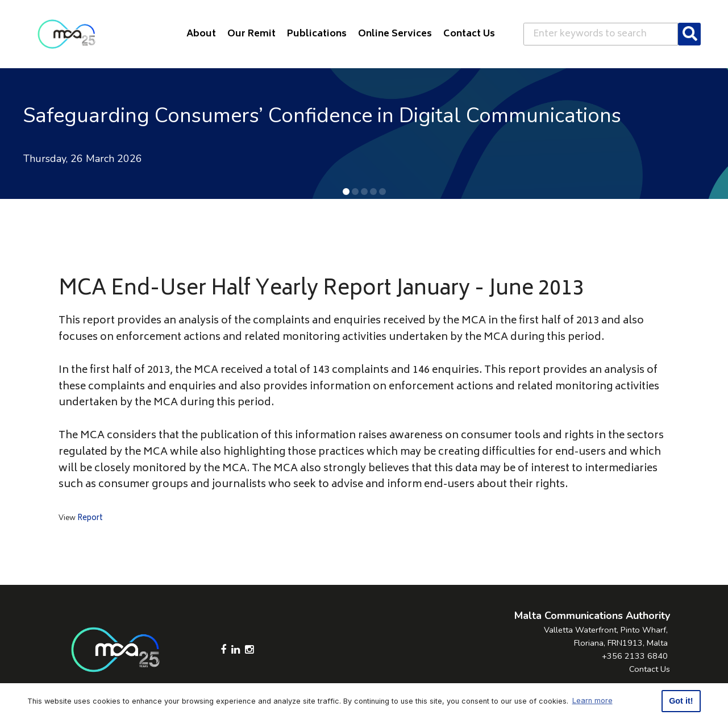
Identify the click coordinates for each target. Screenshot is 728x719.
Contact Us (650, 669)
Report (90, 519)
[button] (346, 192)
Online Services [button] (395, 34)
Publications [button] (317, 34)
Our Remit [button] (251, 34)
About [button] (201, 34)
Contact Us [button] (469, 34)
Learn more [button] (592, 701)
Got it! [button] (681, 701)
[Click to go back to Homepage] (66, 34)
